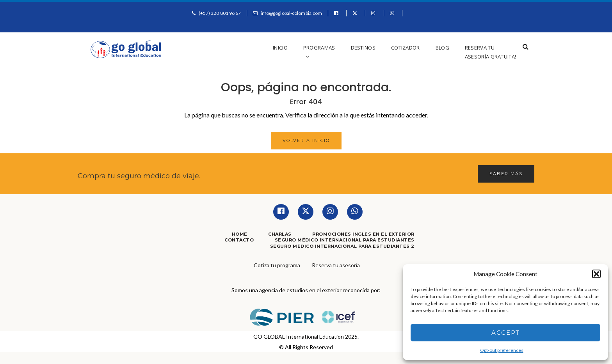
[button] (596, 274)
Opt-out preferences (502, 350)
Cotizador (406, 48)
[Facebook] (281, 212)
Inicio (280, 48)
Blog (442, 48)
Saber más (506, 174)
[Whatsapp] (355, 212)
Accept (506, 333)
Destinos (363, 48)
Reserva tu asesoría (336, 265)
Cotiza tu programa (277, 265)
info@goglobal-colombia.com (292, 13)
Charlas (280, 234)
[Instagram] (330, 212)
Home (240, 234)
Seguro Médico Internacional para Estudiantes (345, 240)
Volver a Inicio (306, 140)
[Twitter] (306, 212)
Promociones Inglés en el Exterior (363, 234)
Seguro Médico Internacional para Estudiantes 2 (342, 246)
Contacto (239, 240)
